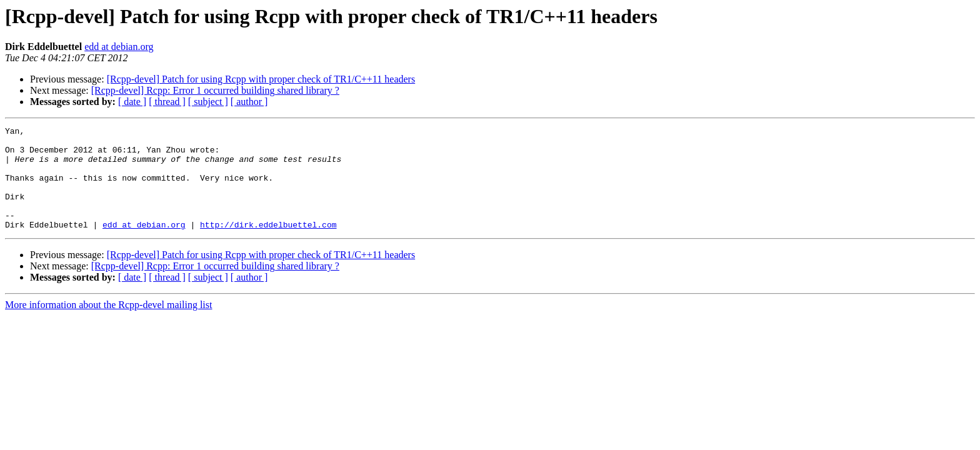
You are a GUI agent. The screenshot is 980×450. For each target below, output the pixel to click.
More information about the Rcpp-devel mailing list (108, 325)
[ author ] (249, 102)
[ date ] (132, 102)
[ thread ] (167, 102)
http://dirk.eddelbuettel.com (268, 245)
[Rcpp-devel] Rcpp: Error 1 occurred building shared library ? (215, 90)
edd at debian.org (119, 47)
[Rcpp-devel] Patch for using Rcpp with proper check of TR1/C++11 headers (261, 79)
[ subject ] (208, 102)
